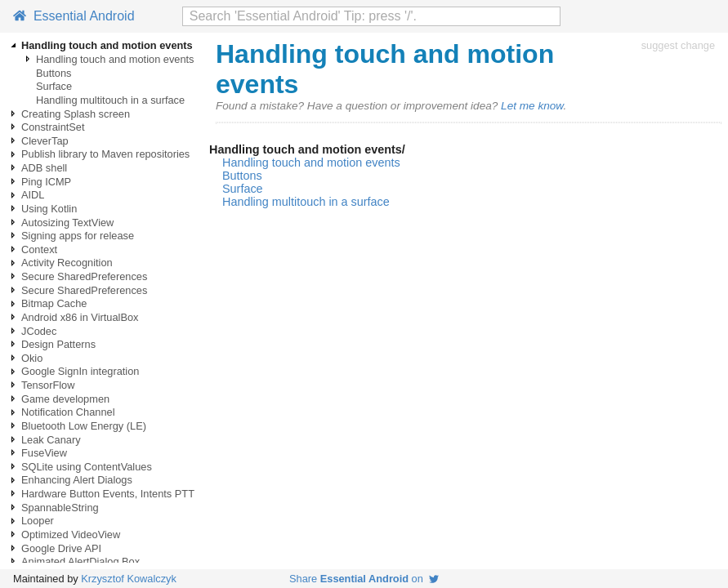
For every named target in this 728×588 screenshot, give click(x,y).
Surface (54, 86)
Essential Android (74, 16)
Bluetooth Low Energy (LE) (84, 426)
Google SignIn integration (80, 371)
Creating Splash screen (76, 114)
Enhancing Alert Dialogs (77, 480)
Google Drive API (61, 548)
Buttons (54, 73)
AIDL (33, 195)
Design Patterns (58, 344)
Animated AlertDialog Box (80, 561)
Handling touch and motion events (115, 59)
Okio (32, 358)
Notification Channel (68, 412)
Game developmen (65, 399)
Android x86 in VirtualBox (80, 317)
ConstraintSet (53, 127)
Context (39, 249)
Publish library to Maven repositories (105, 154)
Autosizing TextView (67, 223)
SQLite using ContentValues (87, 467)
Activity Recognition (67, 263)
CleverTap (45, 141)
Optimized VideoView (71, 535)
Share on (364, 579)
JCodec (39, 331)
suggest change (678, 45)
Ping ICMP (46, 182)
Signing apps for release (78, 236)
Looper (38, 521)
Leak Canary (51, 440)
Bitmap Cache (54, 303)
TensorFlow (48, 385)
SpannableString (60, 508)
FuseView (44, 453)
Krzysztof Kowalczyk (129, 579)
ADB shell (44, 168)
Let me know (532, 106)
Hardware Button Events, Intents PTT (108, 494)
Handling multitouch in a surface (110, 100)
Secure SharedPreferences (84, 276)
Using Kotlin (49, 209)
